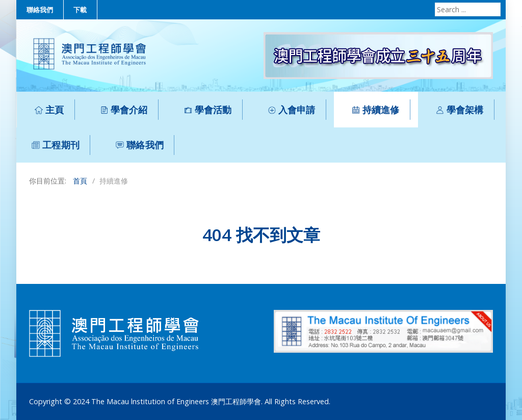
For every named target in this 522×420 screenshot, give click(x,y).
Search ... (434, 3)
